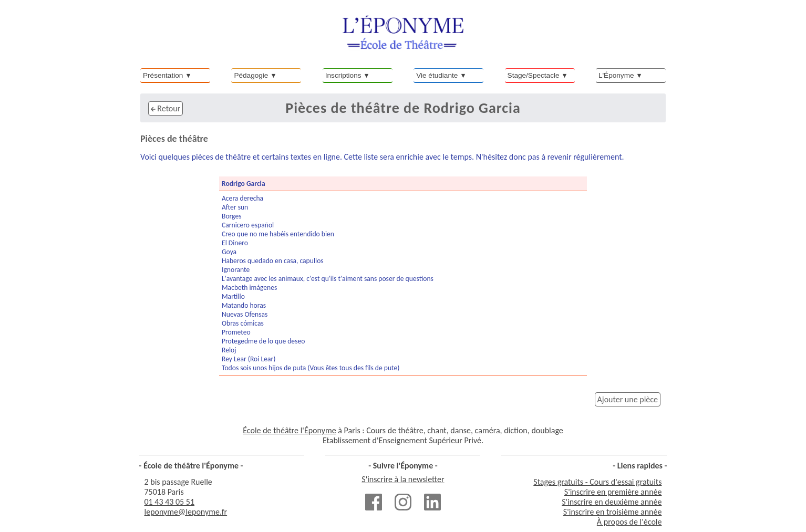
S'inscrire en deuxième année (612, 502)
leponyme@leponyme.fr (186, 512)
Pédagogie (251, 75)
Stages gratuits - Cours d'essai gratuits (597, 482)
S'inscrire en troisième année (613, 512)
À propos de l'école (629, 522)
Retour (166, 108)
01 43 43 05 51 (170, 502)
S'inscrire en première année (613, 492)
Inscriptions (343, 75)
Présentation (163, 75)
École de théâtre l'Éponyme (289, 430)
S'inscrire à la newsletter (403, 479)
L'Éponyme (616, 75)
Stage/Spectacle (534, 75)
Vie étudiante (437, 75)
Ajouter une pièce (628, 399)
